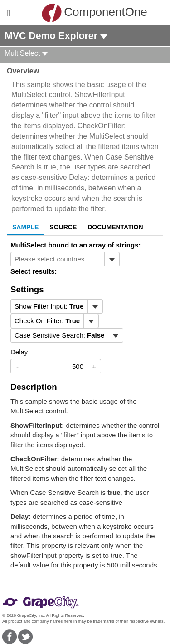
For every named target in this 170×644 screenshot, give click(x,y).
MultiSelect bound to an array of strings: (76, 245)
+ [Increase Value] (94, 366)
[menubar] (57, 306)
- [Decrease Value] (17, 366)
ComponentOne (87, 13)
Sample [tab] (25, 227)
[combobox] (58, 259)
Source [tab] (63, 227)
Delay (19, 352)
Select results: (34, 271)
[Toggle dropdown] (112, 259)
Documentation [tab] (115, 227)
